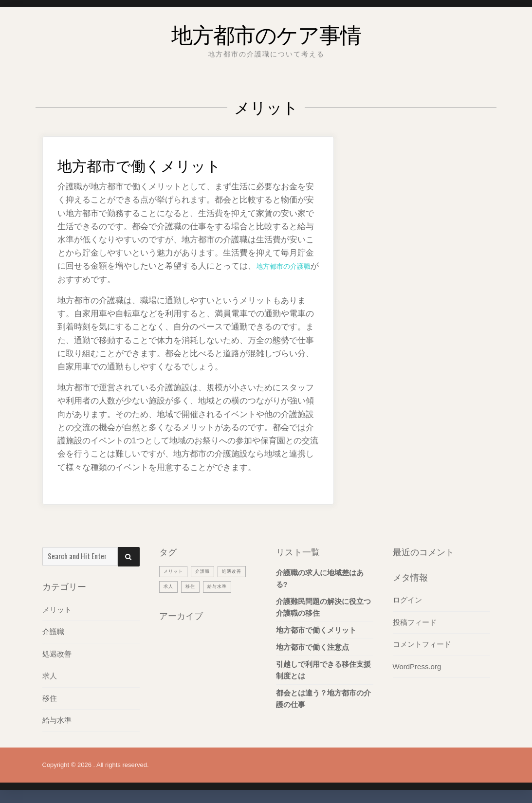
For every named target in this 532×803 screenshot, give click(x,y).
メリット (57, 610)
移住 (50, 697)
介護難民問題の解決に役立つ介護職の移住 (323, 607)
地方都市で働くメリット (155, 163)
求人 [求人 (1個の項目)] (205, 586)
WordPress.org (417, 666)
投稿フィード (415, 622)
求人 (50, 675)
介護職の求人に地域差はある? (320, 578)
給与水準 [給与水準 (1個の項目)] (175, 601)
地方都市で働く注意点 (312, 647)
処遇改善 (57, 653)
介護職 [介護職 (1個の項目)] (208, 571)
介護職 (53, 631)
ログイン (407, 600)
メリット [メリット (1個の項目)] (175, 571)
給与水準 (57, 719)
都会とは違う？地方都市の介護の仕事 (323, 699)
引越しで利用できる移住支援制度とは (323, 670)
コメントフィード (422, 644)
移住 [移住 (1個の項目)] (229, 586)
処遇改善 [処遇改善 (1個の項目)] (175, 586)
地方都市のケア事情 (266, 31)
